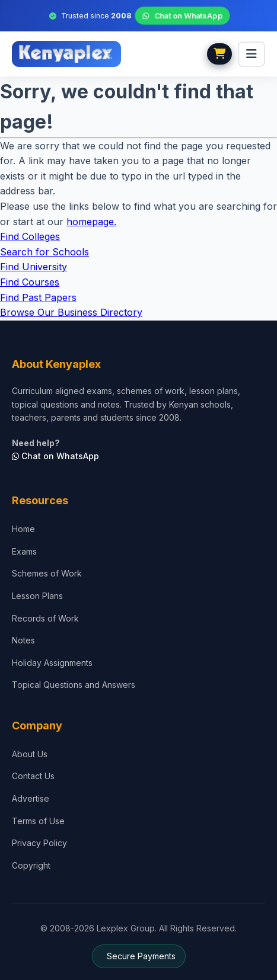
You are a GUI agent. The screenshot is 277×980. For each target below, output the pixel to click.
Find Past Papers (38, 297)
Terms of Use (38, 821)
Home (23, 529)
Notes (23, 640)
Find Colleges (30, 236)
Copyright (31, 865)
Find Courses (30, 282)
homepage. (91, 222)
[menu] (251, 54)
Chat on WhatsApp (182, 16)
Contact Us (33, 776)
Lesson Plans (37, 596)
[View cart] (219, 54)
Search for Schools (44, 252)
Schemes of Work (47, 573)
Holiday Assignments (52, 663)
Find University (34, 267)
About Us (30, 754)
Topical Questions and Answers (74, 685)
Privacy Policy (39, 843)
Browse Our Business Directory (71, 312)
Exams (24, 551)
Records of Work (45, 618)
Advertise (31, 798)
